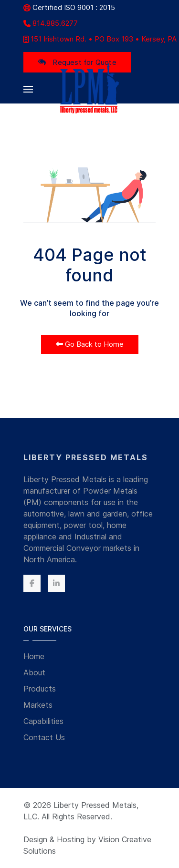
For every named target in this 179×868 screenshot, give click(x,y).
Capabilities (43, 721)
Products (40, 689)
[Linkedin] (56, 583)
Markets (38, 705)
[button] (28, 89)
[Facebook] (32, 583)
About (34, 672)
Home (34, 656)
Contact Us (44, 737)
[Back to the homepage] (89, 89)
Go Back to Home (90, 344)
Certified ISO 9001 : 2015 (69, 7)
